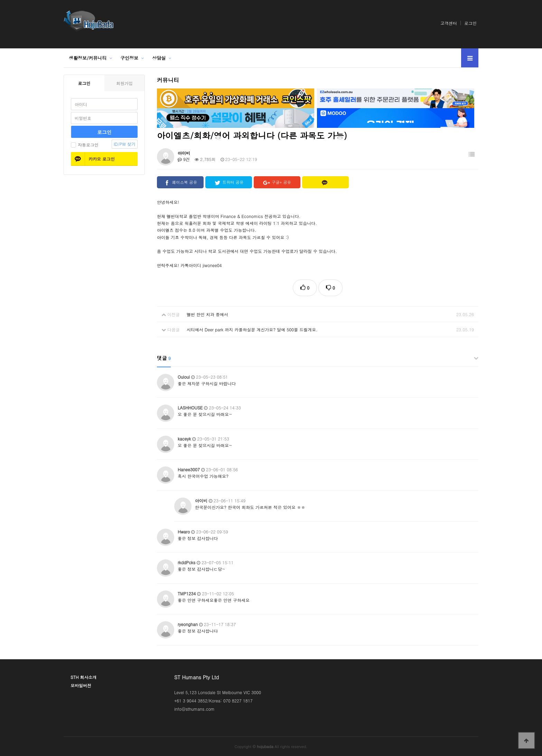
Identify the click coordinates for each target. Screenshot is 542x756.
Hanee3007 (189, 469)
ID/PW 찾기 (125, 144)
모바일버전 (81, 685)
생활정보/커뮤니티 (88, 58)
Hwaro (184, 532)
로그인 (470, 23)
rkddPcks (186, 562)
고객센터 (449, 23)
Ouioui (184, 377)
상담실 (159, 58)
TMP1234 (187, 593)
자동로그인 (85, 145)
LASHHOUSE (190, 408)
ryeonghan (188, 624)
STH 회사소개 (83, 677)
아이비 (184, 153)
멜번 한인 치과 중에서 (207, 314)
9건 (184, 159)
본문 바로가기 (0, 0)
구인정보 (129, 58)
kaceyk (184, 439)
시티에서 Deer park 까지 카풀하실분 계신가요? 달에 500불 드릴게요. (252, 329)
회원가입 (124, 83)
